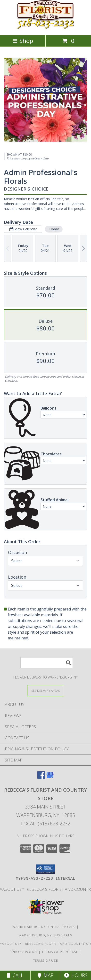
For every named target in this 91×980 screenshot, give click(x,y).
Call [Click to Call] (15, 975)
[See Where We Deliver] (46, 690)
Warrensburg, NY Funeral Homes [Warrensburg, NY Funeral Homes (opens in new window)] (44, 927)
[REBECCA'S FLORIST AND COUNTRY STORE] (46, 28)
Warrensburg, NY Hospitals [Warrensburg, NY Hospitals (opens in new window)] (46, 935)
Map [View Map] (46, 975)
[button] (45, 869)
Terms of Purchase (60, 952)
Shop (23, 41)
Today (54, 229)
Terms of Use (46, 960)
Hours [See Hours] (76, 975)
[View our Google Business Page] (50, 777)
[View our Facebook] (41, 777)
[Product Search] (47, 663)
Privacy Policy (24, 952)
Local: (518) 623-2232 (46, 824)
